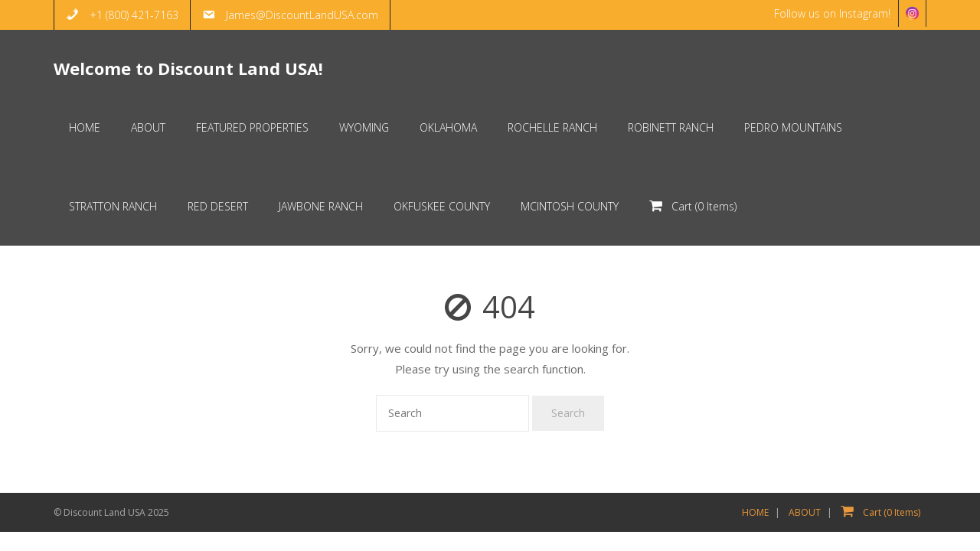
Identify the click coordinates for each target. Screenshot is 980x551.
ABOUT (805, 512)
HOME (755, 512)
